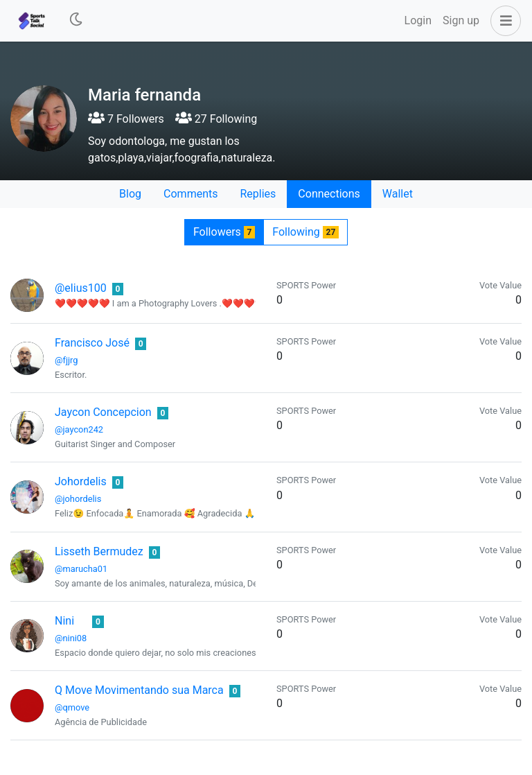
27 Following (216, 119)
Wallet (398, 194)
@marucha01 (81, 569)
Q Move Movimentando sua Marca (139, 690)
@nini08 (71, 638)
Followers (224, 232)
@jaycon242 (79, 429)
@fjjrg (66, 360)
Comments (190, 194)
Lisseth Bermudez (99, 551)
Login (418, 20)
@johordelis (78, 499)
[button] (503, 21)
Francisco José (92, 343)
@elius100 (81, 288)
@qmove (72, 707)
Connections (329, 194)
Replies (258, 194)
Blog (130, 194)
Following (305, 232)
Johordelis (81, 481)
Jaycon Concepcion (103, 412)
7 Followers (126, 119)
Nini (64, 621)
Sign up (461, 20)
